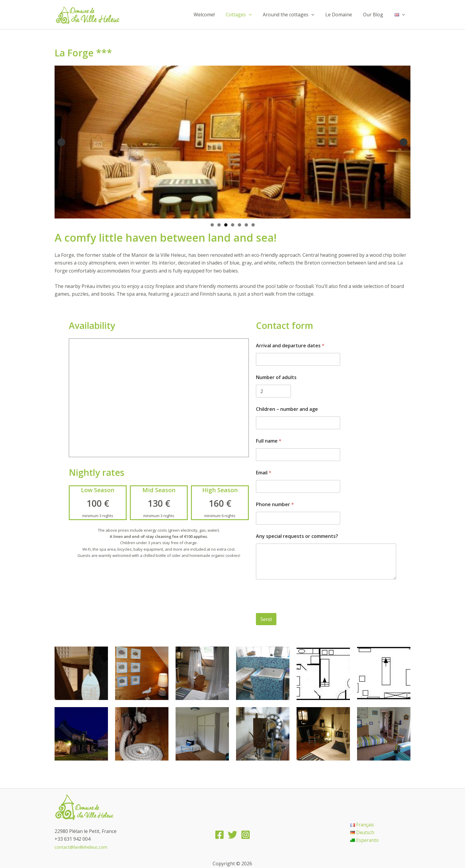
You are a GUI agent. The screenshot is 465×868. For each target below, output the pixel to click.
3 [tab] (226, 225)
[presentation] (301, 609)
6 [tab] (246, 225)
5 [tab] (239, 225)
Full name (269, 441)
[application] (256, 15)
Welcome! (213, 15)
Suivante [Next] (404, 142)
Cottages (246, 15)
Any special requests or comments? (297, 536)
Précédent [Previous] (61, 142)
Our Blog (375, 15)
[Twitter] (232, 835)
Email (264, 473)
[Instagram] (246, 835)
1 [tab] (212, 225)
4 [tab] (233, 225)
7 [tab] (253, 225)
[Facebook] (219, 835)
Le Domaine (343, 15)
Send (266, 619)
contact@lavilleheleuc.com (83, 847)
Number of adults (276, 377)
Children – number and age (287, 409)
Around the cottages (294, 15)
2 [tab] (219, 225)
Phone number (275, 505)
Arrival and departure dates (290, 346)
